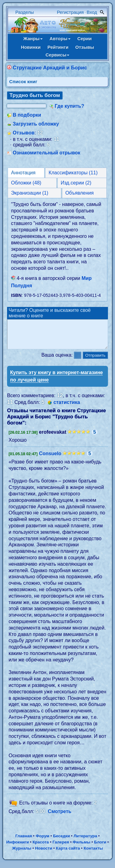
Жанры (33, 39)
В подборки (27, 115)
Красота (41, 848)
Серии (84, 39)
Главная (24, 841)
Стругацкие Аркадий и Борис (50, 68)
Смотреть (60, 817)
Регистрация (71, 12)
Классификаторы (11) (73, 173)
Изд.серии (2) (76, 183)
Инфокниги (17, 848)
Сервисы (58, 55)
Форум (42, 841)
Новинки (31, 47)
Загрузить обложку (36, 124)
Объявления (80, 193)
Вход (92, 12)
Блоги (100, 848)
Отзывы (85, 47)
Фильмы (81, 848)
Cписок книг (23, 81)
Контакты (93, 854)
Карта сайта (68, 854)
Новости (44, 854)
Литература (85, 841)
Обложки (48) (26, 183)
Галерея (61, 848)
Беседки (61, 841)
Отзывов (23, 133)
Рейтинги (58, 47)
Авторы (60, 39)
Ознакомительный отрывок (46, 153)
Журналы (22, 854)
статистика (67, 408)
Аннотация (23, 173)
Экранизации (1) (30, 193)
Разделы (25, 12)
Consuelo (50, 459)
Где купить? (70, 106)
